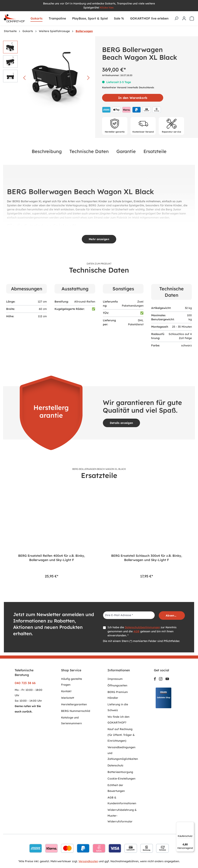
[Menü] (192, 824)
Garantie (126, 151)
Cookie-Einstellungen (121, 779)
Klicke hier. (107, 8)
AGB (136, 631)
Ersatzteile (155, 151)
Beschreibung (47, 151)
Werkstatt (68, 698)
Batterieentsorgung (120, 772)
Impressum (115, 679)
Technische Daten (89, 151)
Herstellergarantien (74, 704)
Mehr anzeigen (99, 239)
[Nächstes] (88, 78)
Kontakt (66, 691)
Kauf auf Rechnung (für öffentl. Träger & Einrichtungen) (121, 735)
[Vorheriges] (24, 78)
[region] (99, 536)
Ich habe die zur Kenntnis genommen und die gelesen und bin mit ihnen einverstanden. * (142, 631)
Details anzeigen (121, 423)
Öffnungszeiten (117, 685)
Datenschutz (115, 765)
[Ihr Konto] (184, 18)
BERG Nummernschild (76, 711)
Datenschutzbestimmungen (142, 627)
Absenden (173, 616)
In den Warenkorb (133, 98)
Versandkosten (88, 861)
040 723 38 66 (25, 683)
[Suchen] (176, 18)
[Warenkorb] (192, 18)
